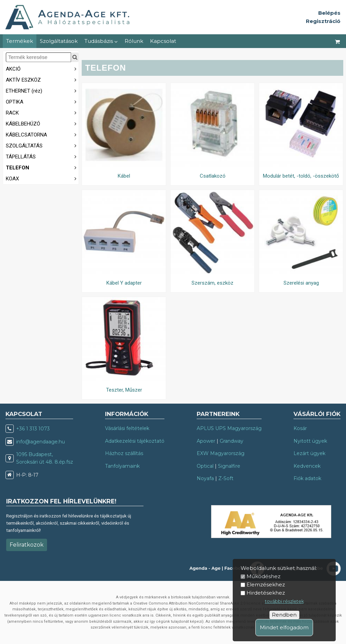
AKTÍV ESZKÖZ (42, 79)
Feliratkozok (27, 545)
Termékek (20, 41)
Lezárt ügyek (309, 453)
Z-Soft (226, 478)
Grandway (232, 441)
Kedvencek (307, 466)
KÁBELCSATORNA (42, 134)
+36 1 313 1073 (33, 429)
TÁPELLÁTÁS (42, 156)
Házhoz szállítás (124, 453)
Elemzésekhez (266, 585)
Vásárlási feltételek (127, 428)
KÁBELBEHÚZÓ (42, 123)
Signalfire (229, 466)
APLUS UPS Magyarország (229, 428)
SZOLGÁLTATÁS (42, 145)
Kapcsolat (163, 41)
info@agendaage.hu (41, 442)
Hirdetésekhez (266, 593)
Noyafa (205, 478)
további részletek (284, 601)
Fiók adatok (307, 478)
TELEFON (42, 167)
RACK (42, 112)
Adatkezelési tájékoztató (135, 441)
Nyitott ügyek (310, 441)
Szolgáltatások (59, 41)
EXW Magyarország (221, 453)
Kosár (300, 428)
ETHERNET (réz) (42, 90)
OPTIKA (42, 101)
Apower (206, 441)
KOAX (42, 178)
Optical (205, 466)
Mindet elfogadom (284, 627)
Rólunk (134, 41)
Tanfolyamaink (122, 466)
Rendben (284, 615)
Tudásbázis (101, 41)
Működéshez (263, 576)
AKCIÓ (42, 68)
